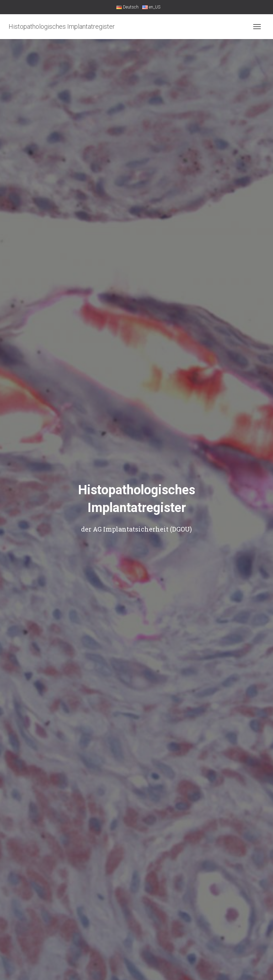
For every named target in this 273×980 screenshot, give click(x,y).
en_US (151, 7)
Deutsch (127, 7)
